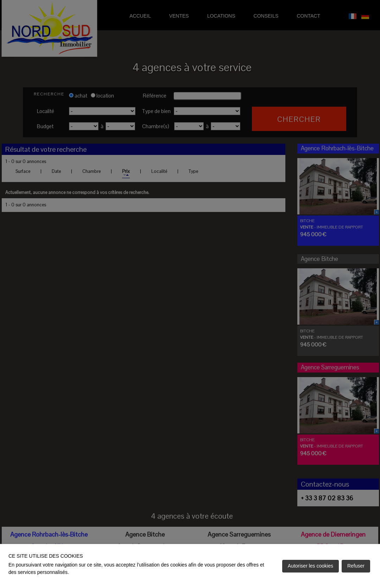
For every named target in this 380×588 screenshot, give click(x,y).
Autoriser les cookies (311, 566)
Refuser (356, 566)
